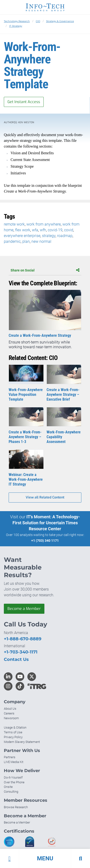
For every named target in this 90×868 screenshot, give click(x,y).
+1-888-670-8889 (23, 639)
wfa (35, 230)
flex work (23, 230)
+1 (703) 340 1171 (45, 541)
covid (69, 230)
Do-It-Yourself (13, 777)
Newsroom (11, 718)
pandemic (12, 241)
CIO (38, 21)
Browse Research (16, 807)
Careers (9, 713)
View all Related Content (45, 497)
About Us (10, 709)
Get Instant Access (24, 102)
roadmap (65, 236)
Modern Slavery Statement (22, 742)
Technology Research (17, 21)
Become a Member (24, 609)
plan (26, 241)
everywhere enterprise (22, 236)
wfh (43, 230)
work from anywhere (44, 224)
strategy (49, 236)
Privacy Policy (13, 737)
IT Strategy (16, 26)
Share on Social (45, 270)
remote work (14, 224)
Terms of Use (13, 732)
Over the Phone (14, 782)
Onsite (8, 787)
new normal (41, 241)
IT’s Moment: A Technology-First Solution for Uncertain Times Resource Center (46, 523)
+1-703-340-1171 (21, 652)
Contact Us (16, 659)
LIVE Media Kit (14, 762)
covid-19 (55, 230)
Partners (10, 757)
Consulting (11, 792)
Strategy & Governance (60, 21)
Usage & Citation (15, 727)
